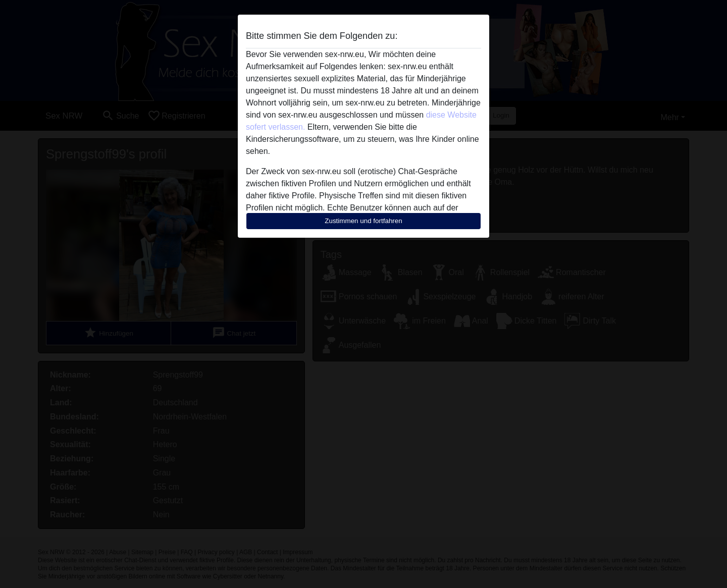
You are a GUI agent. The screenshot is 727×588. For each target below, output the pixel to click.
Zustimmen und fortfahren (363, 221)
